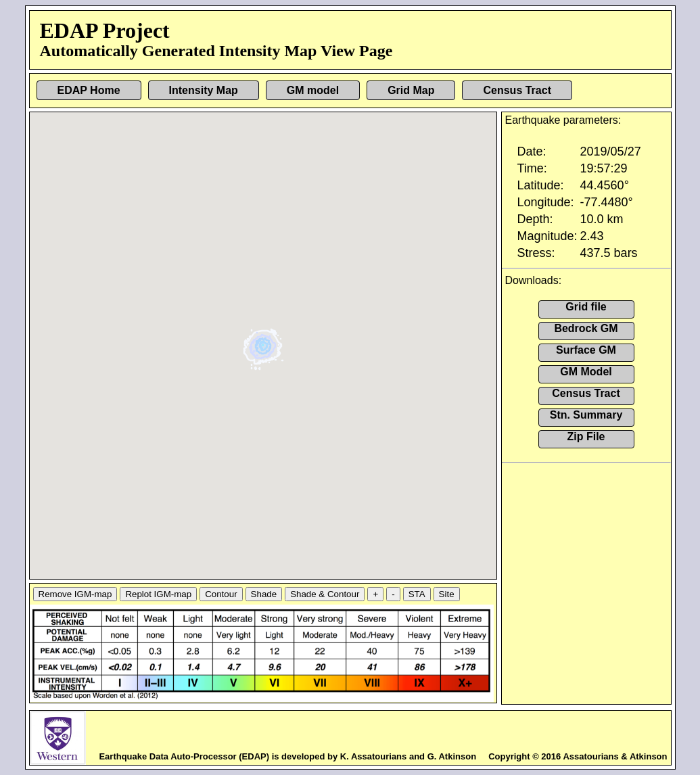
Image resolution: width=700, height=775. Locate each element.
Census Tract (517, 90)
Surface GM (586, 350)
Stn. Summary (586, 415)
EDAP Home (89, 90)
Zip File (586, 437)
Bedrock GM (586, 328)
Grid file (586, 307)
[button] (265, 340)
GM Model (586, 372)
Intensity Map (204, 90)
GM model (313, 90)
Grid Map (411, 90)
